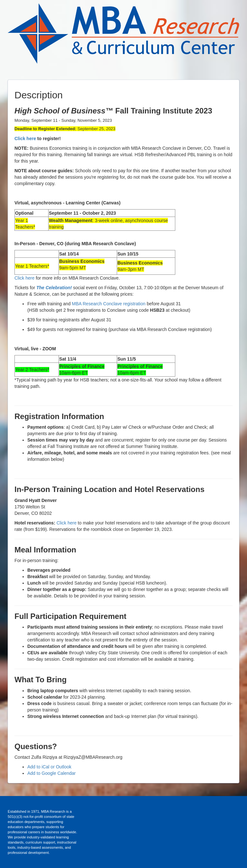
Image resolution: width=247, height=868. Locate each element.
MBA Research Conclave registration (109, 304)
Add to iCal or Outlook (49, 767)
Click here (25, 139)
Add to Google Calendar (51, 773)
